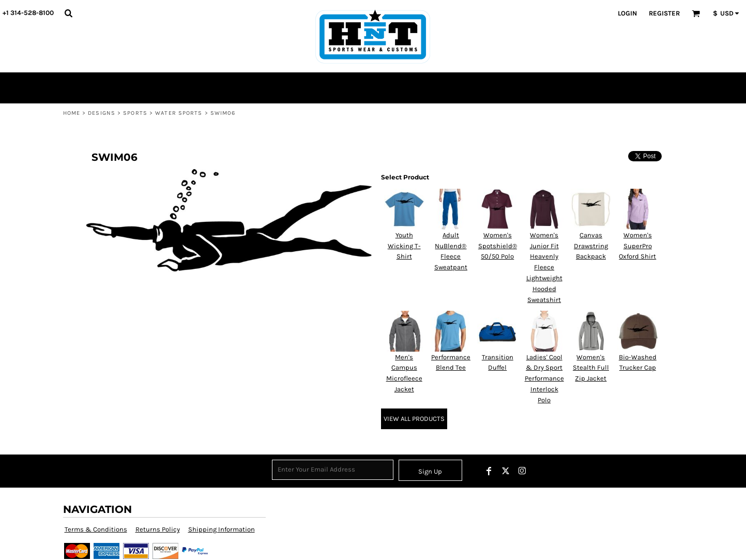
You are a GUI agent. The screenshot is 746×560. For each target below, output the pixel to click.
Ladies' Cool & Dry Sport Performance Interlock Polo (544, 379)
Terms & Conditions (96, 529)
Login (627, 13)
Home (72, 113)
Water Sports (179, 113)
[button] (68, 13)
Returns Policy (158, 529)
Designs (102, 113)
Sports (135, 113)
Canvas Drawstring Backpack (591, 246)
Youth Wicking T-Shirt (404, 246)
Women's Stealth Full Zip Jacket (591, 368)
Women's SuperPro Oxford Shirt (637, 246)
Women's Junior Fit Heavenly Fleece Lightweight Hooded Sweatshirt (544, 267)
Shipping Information (222, 529)
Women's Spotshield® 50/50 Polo (498, 246)
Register (664, 13)
